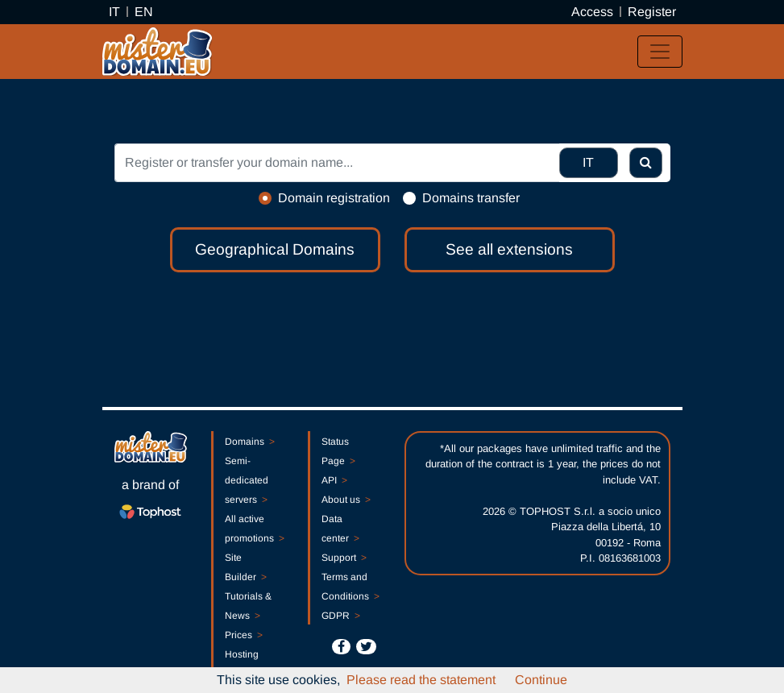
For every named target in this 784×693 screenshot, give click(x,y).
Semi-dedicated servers (247, 480)
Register (652, 12)
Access (592, 12)
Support (344, 558)
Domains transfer (471, 198)
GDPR (341, 616)
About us (346, 500)
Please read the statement (421, 680)
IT (114, 12)
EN (144, 12)
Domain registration (334, 198)
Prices (244, 635)
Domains (250, 442)
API (334, 480)
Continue (541, 680)
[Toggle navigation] (660, 52)
